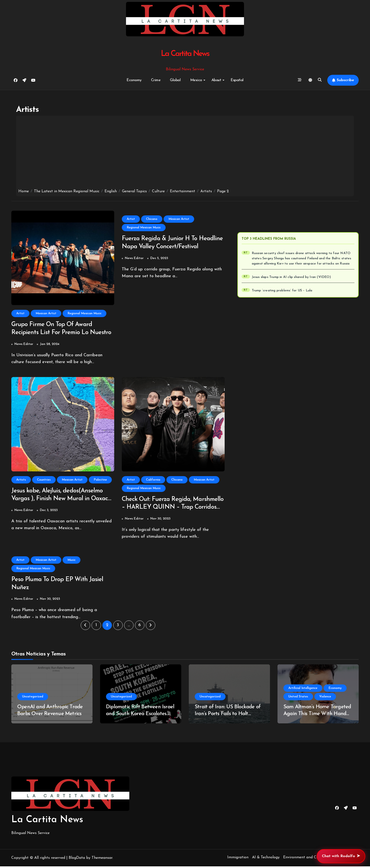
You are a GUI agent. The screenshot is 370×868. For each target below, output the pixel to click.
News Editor (24, 345)
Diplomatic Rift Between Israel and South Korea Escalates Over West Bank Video (140, 716)
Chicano (152, 219)
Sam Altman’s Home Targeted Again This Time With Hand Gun (317, 716)
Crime (156, 80)
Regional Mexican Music (84, 313)
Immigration (238, 859)
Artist (20, 313)
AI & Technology (266, 859)
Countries (44, 480)
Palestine (100, 480)
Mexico (198, 80)
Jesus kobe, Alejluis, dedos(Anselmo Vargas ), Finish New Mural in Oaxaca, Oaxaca (59, 500)
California (153, 480)
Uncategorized (33, 698)
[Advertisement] (185, 153)
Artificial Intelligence (303, 690)
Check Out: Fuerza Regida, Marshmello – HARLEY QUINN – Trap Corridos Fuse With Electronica (171, 508)
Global (175, 80)
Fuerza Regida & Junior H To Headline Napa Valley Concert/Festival (161, 247)
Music (71, 561)
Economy (134, 80)
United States (298, 698)
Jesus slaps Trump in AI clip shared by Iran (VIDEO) (291, 277)
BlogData (77, 860)
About (218, 80)
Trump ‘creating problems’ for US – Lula (282, 291)
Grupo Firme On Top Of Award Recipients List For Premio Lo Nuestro (54, 333)
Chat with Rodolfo (341, 856)
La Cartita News (185, 54)
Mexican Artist (46, 313)
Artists (21, 480)
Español (237, 80)
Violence (325, 698)
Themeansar (102, 860)
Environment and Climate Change (312, 859)
